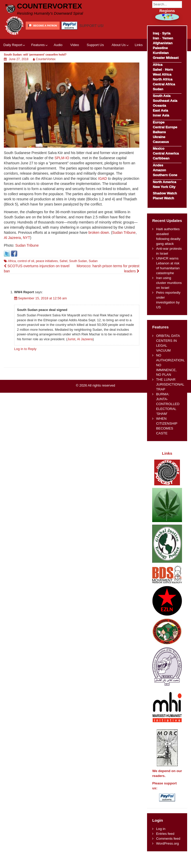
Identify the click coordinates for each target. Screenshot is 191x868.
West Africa (162, 74)
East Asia (160, 110)
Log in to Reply (25, 349)
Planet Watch (163, 198)
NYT (26, 238)
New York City (164, 187)
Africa (12, 261)
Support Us (95, 45)
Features (38, 45)
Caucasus (161, 142)
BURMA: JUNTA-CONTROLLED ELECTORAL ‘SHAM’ (168, 404)
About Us (119, 45)
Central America (166, 153)
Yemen (167, 38)
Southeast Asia (165, 101)
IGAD (103, 178)
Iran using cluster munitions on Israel (169, 283)
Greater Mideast (166, 58)
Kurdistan (161, 53)
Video (75, 45)
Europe (159, 122)
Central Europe (165, 127)
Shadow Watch (165, 193)
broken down (99, 232)
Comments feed (168, 839)
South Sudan (78, 261)
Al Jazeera (12, 238)
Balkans (159, 132)
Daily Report (13, 45)
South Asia (162, 96)
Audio (58, 45)
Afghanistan (163, 43)
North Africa (162, 79)
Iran (156, 38)
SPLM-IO (62, 158)
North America (164, 182)
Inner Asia (161, 115)
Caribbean (161, 158)
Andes (158, 165)
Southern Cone (165, 175)
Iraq (156, 33)
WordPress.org (167, 843)
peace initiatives (47, 261)
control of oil (26, 261)
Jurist (71, 339)
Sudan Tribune (124, 232)
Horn (169, 70)
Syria (166, 33)
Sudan (93, 261)
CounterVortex (49, 6)
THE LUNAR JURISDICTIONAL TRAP (170, 384)
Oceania (159, 106)
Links (139, 45)
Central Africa (164, 84)
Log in (161, 829)
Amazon (159, 170)
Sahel (63, 261)
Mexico (158, 149)
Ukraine (159, 137)
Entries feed (165, 834)
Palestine (160, 48)
